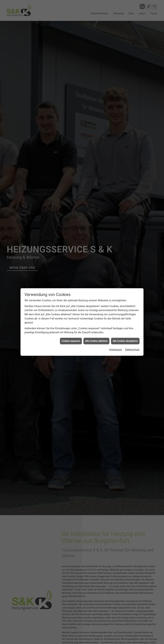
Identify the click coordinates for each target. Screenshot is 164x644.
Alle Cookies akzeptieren (125, 321)
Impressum (116, 330)
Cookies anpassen (71, 321)
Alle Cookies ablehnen (96, 321)
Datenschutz (132, 330)
